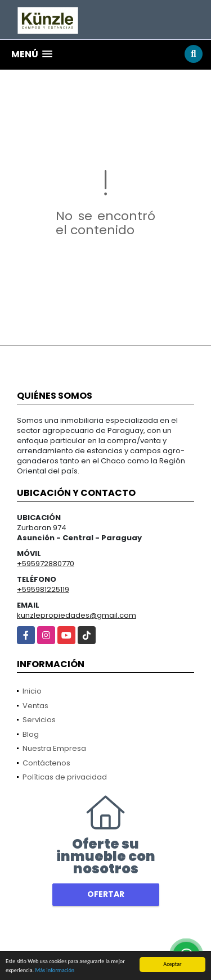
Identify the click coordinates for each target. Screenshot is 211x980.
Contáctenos (46, 763)
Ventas (35, 706)
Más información (55, 971)
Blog (31, 734)
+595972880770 (46, 564)
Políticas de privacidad (65, 777)
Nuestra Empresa (54, 748)
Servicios (39, 720)
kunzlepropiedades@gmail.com (77, 615)
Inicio (32, 691)
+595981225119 (43, 589)
